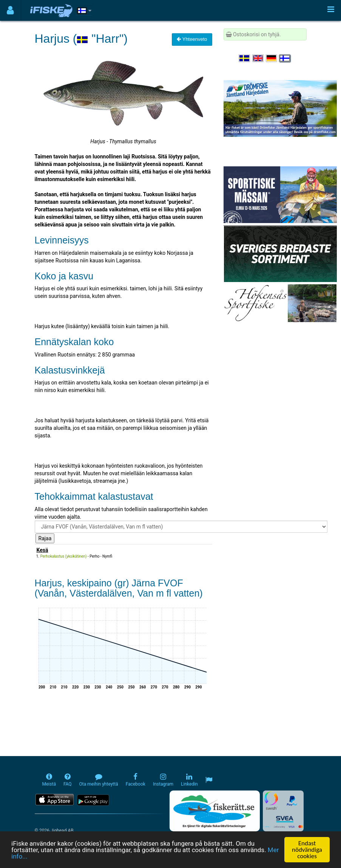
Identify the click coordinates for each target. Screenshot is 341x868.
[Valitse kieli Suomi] (285, 58)
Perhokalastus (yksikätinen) (64, 556)
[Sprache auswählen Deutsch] (272, 58)
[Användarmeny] (10, 10)
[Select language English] (258, 58)
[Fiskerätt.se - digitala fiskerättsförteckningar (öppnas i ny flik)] (214, 811)
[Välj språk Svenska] (245, 58)
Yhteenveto (192, 39)
